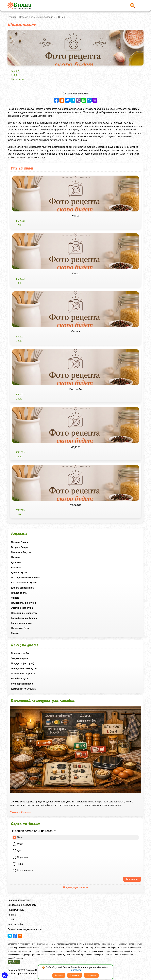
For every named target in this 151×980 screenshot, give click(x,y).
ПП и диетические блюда (25, 578)
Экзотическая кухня (22, 608)
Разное (15, 633)
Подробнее (76, 970)
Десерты (16, 562)
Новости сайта (15, 924)
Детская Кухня (19, 573)
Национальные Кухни (23, 603)
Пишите (12, 915)
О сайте (12, 920)
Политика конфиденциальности (24, 929)
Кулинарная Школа (22, 684)
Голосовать (132, 879)
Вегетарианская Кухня (24, 583)
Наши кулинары (16, 910)
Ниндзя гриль (19, 593)
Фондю (15, 598)
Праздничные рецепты (24, 613)
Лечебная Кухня (20, 679)
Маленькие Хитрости (23, 674)
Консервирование (21, 623)
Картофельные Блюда (24, 618)
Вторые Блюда (20, 547)
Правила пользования (19, 900)
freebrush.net (31, 974)
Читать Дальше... (22, 812)
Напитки (16, 557)
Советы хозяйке (20, 653)
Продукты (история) (22, 663)
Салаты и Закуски (21, 552)
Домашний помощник (23, 689)
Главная (12, 17)
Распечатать (18, 79)
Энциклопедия (19, 658)
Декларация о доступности (22, 905)
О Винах (60, 17)
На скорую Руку (20, 628)
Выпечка (16, 568)
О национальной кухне (24, 668)
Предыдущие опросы (75, 887)
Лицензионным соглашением (93, 944)
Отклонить (75, 975)
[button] (5, 975)
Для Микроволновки (23, 588)
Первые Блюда (20, 542)
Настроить (91, 975)
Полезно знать (27, 17)
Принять (59, 975)
